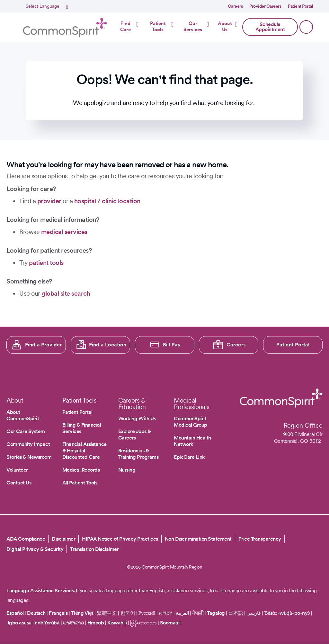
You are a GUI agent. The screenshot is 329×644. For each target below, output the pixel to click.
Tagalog (216, 613)
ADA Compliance (26, 539)
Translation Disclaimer (94, 549)
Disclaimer (63, 539)
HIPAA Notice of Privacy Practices (120, 539)
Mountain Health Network (192, 441)
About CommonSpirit (23, 415)
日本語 (236, 613)
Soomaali (170, 623)
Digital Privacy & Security (35, 549)
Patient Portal (300, 6)
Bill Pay (172, 345)
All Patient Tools (80, 483)
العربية (182, 613)
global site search (66, 293)
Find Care (125, 27)
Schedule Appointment (270, 27)
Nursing (127, 470)
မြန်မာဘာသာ (143, 623)
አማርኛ (166, 613)
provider (49, 201)
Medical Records (81, 470)
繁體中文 (107, 613)
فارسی (254, 613)
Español (15, 613)
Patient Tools (158, 27)
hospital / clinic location (107, 201)
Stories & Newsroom (29, 457)
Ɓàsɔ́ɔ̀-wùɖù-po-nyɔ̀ (287, 613)
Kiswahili (117, 623)
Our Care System (26, 431)
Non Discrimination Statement (198, 539)
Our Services (193, 27)
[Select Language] (46, 7)
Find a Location (108, 345)
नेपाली (198, 613)
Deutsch (36, 613)
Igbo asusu (20, 623)
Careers (236, 6)
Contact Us (19, 483)
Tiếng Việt (82, 613)
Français (58, 613)
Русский (147, 613)
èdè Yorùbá (47, 623)
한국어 (128, 613)
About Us (225, 27)
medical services (64, 232)
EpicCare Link (189, 457)
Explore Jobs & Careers (135, 435)
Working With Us (137, 418)
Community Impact (28, 444)
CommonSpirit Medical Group (191, 422)
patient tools (46, 263)
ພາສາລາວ (74, 623)
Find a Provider (44, 345)
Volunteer (17, 470)
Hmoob (96, 623)
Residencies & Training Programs (138, 454)
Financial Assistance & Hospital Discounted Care (84, 451)
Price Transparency (260, 539)
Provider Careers (265, 6)
